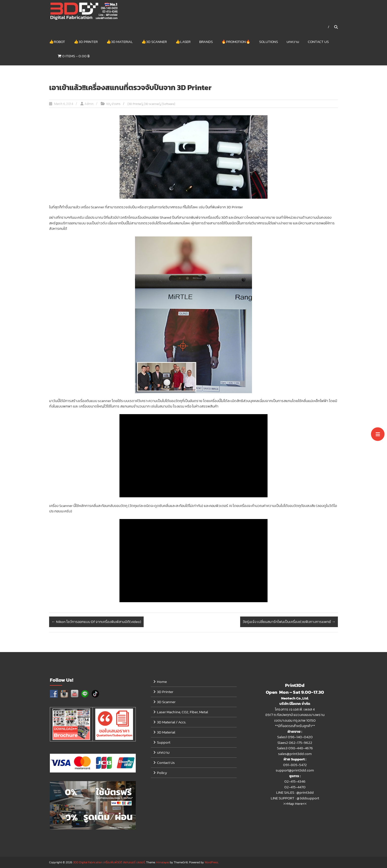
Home (162, 682)
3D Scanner (166, 702)
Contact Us (318, 42)
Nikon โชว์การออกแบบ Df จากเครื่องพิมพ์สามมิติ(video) (96, 622)
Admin (89, 104)
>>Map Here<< (295, 804)
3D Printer (165, 692)
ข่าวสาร (116, 104)
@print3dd (305, 793)
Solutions (269, 42)
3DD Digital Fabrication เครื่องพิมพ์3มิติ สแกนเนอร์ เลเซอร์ (109, 862)
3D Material (166, 732)
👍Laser (183, 42)
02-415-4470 (295, 787)
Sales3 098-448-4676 (295, 748)
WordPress (211, 862)
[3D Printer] (135, 104)
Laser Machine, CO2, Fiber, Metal (183, 712)
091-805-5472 (295, 765)
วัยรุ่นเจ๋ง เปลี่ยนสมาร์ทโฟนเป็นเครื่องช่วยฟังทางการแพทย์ (289, 622)
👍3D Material (120, 42)
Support (164, 743)
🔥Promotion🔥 (236, 42)
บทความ (293, 42)
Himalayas (163, 862)
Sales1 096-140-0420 (295, 737)
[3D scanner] (152, 104)
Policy (162, 773)
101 (108, 104)
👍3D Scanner (154, 42)
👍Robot (57, 42)
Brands (206, 42)
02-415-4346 (295, 781)
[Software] (168, 104)
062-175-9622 (300, 743)
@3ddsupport (308, 798)
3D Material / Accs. (172, 722)
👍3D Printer (86, 42)
